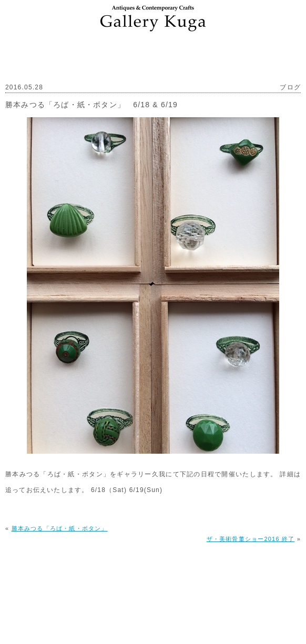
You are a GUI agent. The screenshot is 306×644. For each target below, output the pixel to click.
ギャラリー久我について (62, 602)
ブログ (290, 87)
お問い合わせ (260, 602)
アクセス (128, 602)
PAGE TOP (153, 576)
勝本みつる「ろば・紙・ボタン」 (60, 528)
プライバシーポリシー (191, 602)
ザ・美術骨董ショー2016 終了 (251, 539)
